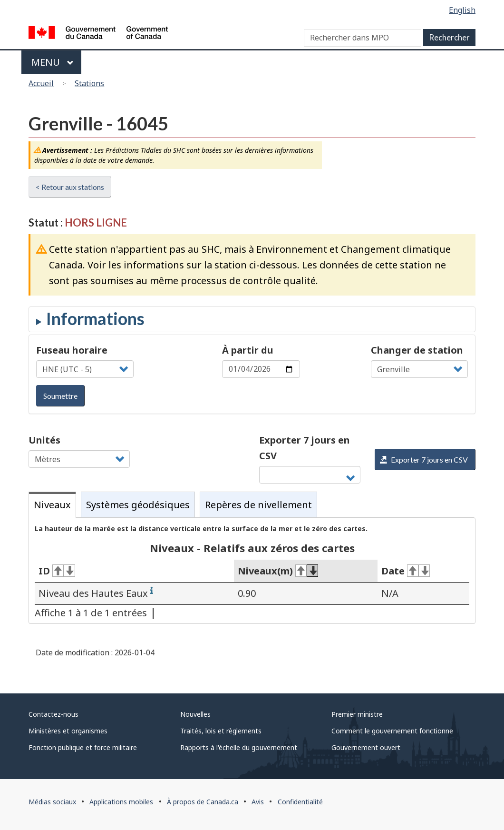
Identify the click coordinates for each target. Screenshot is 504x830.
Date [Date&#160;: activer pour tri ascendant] (406, 571)
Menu (53, 62)
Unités (44, 440)
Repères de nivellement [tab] (258, 505)
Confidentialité (300, 802)
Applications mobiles (121, 802)
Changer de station (417, 350)
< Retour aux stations (70, 187)
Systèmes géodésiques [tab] (138, 505)
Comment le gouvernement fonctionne (392, 731)
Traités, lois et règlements (221, 731)
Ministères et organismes (68, 731)
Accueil (41, 83)
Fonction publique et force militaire (83, 747)
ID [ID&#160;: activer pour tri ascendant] (57, 571)
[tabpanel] (252, 571)
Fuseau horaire (72, 350)
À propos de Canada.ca (203, 802)
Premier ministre (357, 714)
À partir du (248, 350)
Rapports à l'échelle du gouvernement (239, 747)
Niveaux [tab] (52, 505)
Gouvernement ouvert (366, 747)
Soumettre (60, 396)
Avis (258, 802)
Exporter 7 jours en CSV (305, 448)
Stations (89, 83)
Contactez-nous (53, 714)
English (462, 10)
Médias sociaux (52, 802)
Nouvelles (195, 714)
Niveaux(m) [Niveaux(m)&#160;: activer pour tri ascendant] (278, 571)
